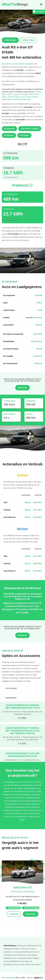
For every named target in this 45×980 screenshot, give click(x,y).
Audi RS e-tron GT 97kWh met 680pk (18, 64)
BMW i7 (10, 94)
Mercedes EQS (25, 99)
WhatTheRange (9, 978)
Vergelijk (39, 12)
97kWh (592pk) (16, 892)
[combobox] (15, 688)
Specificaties (31, 914)
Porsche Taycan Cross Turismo (20, 97)
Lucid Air (18, 94)
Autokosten (22, 388)
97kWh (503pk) (29, 892)
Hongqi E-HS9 (27, 94)
